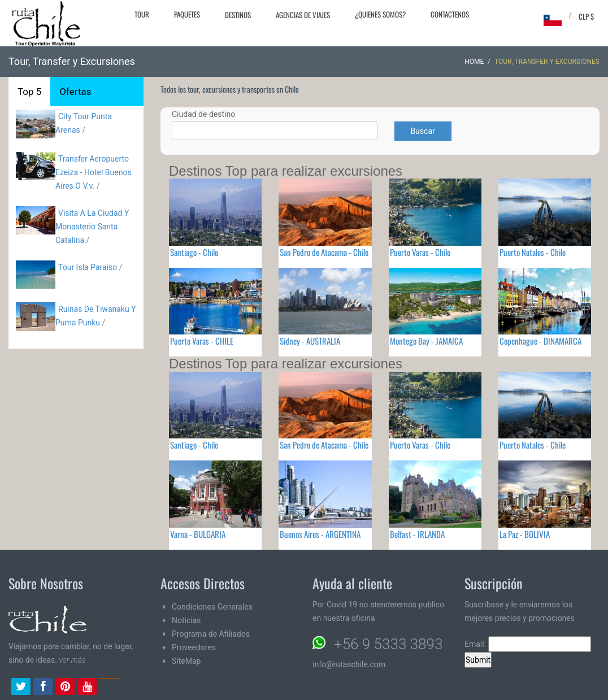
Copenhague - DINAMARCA (540, 341)
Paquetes (187, 14)
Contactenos (450, 14)
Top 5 (29, 92)
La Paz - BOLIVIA (525, 534)
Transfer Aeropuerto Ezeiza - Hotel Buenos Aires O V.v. (94, 172)
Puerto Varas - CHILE (202, 341)
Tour (142, 14)
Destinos (238, 15)
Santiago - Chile (194, 252)
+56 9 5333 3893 (388, 644)
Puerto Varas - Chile (420, 252)
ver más (72, 660)
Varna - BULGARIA (198, 534)
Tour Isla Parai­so (88, 267)
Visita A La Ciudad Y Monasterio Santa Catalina (92, 227)
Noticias (186, 620)
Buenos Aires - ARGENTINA (320, 534)
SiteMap (186, 661)
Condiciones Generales (212, 607)
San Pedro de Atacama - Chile (324, 252)
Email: (528, 644)
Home (474, 62)
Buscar (422, 131)
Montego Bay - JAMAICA (426, 341)
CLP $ (586, 16)
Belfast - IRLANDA (417, 534)
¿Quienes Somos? (380, 14)
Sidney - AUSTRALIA (310, 341)
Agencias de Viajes (303, 15)
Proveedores (194, 647)
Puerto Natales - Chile (533, 252)
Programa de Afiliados (211, 634)
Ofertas (75, 92)
